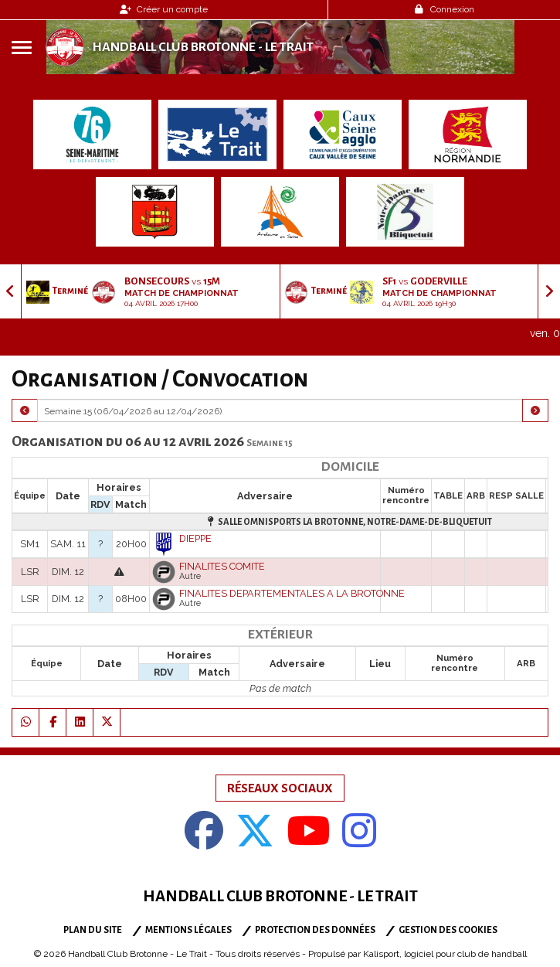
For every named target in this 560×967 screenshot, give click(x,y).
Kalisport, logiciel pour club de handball (445, 954)
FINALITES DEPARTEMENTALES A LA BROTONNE (292, 593)
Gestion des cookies (448, 930)
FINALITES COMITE (222, 566)
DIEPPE (195, 538)
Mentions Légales (188, 930)
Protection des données (315, 930)
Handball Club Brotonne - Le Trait (203, 47)
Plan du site (93, 930)
